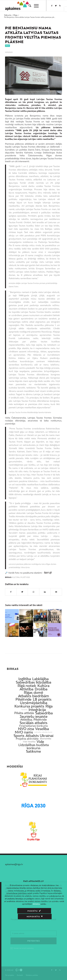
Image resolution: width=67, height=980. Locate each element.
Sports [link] (19, 736)
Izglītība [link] (25, 679)
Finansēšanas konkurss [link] (33, 726)
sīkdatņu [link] (36, 904)
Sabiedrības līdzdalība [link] (33, 682)
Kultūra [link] (16, 577)
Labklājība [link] (40, 679)
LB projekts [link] (42, 699)
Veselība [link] (42, 729)
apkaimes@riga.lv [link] (14, 864)
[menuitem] (29, 6)
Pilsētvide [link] (25, 577)
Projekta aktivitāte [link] (27, 739)
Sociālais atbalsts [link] (33, 723)
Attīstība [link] (26, 689)
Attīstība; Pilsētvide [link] (33, 720)
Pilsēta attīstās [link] (24, 713)
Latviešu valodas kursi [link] (43, 732)
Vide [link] (40, 742)
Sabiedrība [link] (44, 713)
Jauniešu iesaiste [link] (34, 716)
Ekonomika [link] (46, 739)
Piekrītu (17, 911)
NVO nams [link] (24, 732)
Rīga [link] (7, 46)
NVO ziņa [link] (26, 729)
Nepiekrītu (48, 911)
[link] (66, 9)
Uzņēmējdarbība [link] (34, 703)
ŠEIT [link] (46, 573)
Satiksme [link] (33, 751)
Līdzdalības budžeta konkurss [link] (34, 746)
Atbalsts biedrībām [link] (34, 696)
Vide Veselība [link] (29, 742)
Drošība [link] (41, 689)
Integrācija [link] (37, 710)
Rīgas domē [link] (33, 692)
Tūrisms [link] (24, 710)
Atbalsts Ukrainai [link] (39, 736)
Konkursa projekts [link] (29, 706)
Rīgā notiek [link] (27, 686)
